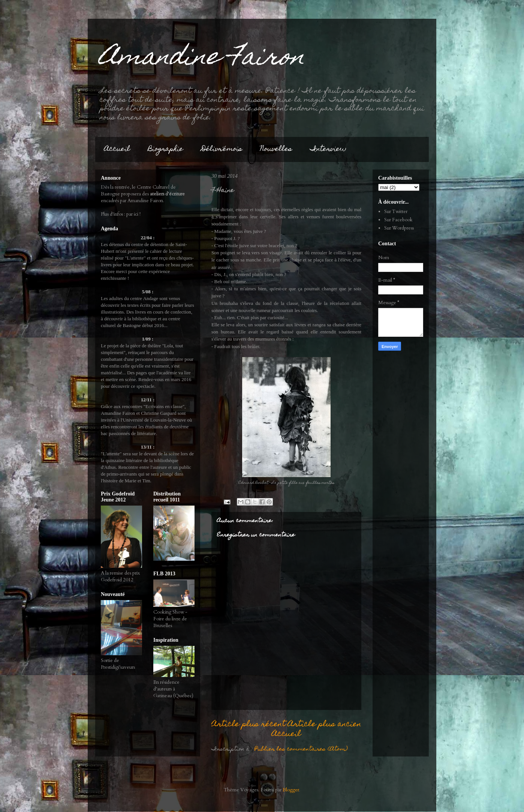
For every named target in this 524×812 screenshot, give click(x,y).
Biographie (166, 149)
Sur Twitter (396, 212)
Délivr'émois (222, 149)
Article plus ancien (325, 724)
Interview (328, 149)
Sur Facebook (398, 220)
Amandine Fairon (202, 59)
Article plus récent (249, 724)
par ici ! (133, 214)
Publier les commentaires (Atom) (301, 749)
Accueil (117, 149)
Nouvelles (276, 149)
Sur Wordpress (399, 228)
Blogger (291, 790)
